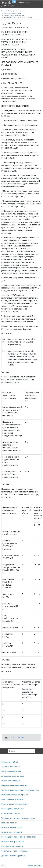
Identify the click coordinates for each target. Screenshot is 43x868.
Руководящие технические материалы (19, 837)
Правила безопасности (12, 827)
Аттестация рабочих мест (13, 776)
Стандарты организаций (12, 846)
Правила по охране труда (13, 842)
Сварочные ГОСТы (10, 762)
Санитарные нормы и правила (15, 851)
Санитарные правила (11, 813)
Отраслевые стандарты (12, 832)
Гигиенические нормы (11, 781)
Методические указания (12, 799)
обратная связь (35, 866)
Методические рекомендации (15, 804)
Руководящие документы (13, 809)
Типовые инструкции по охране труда (18, 818)
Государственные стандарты (14, 785)
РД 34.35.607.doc (17, 737)
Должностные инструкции (13, 856)
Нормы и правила (9, 823)
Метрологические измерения (15, 795)
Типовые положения (10, 767)
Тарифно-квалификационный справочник (20, 790)
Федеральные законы (11, 771)
